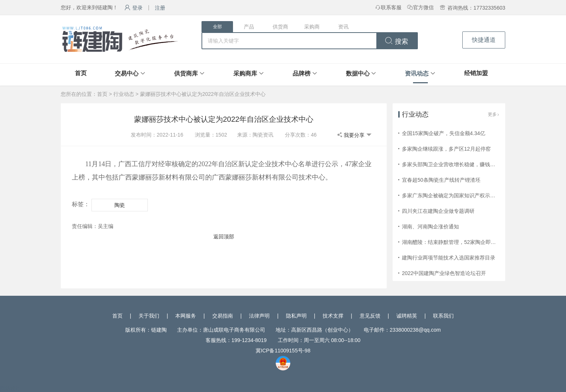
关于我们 (149, 316)
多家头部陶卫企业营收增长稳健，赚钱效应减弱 (456, 164)
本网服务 (186, 316)
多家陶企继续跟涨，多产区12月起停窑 (446, 149)
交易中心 (127, 73)
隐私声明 (296, 316)
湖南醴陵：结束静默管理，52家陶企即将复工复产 (459, 242)
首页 (81, 73)
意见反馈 (370, 316)
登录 (134, 8)
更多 (494, 114)
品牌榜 (302, 73)
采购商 (312, 27)
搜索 (397, 41)
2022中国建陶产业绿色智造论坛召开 (444, 273)
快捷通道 (484, 40)
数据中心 (358, 73)
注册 (160, 8)
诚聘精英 (407, 316)
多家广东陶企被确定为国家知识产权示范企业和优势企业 (467, 195)
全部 (217, 27)
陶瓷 (120, 205)
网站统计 (10, 388)
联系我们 (443, 316)
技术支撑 (333, 316)
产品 (249, 27)
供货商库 (186, 73)
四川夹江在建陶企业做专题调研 (438, 211)
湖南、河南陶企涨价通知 (430, 227)
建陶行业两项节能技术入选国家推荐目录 (449, 258)
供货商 (280, 27)
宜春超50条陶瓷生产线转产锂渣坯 (441, 180)
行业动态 (124, 94)
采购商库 (245, 73)
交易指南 (223, 316)
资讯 (343, 27)
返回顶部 (224, 237)
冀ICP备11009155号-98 (283, 351)
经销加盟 (476, 73)
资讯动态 (417, 73)
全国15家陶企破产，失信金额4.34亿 (444, 133)
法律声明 (259, 316)
